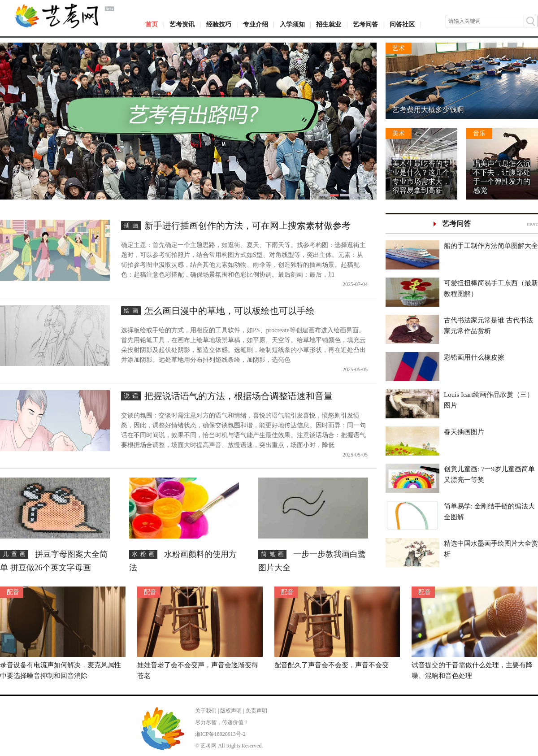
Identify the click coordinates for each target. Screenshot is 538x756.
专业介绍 (256, 24)
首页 (152, 24)
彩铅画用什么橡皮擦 (474, 357)
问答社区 (402, 24)
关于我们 (206, 711)
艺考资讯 (182, 24)
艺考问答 (365, 24)
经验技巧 (219, 24)
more (532, 224)
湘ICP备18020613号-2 (220, 734)
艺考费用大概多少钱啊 (428, 110)
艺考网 (208, 746)
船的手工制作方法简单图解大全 (491, 246)
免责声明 (256, 711)
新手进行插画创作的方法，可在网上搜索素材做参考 (247, 226)
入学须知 (292, 24)
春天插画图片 (464, 432)
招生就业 (329, 24)
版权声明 (231, 711)
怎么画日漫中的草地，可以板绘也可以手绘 (230, 311)
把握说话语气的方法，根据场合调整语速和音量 (239, 396)
